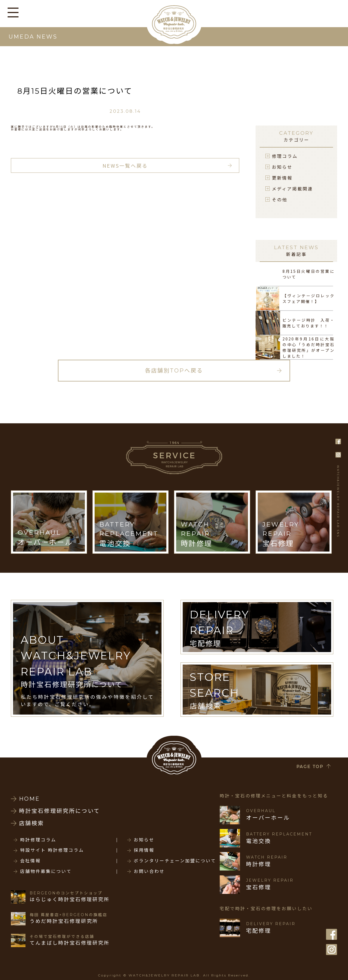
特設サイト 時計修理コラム (52, 850)
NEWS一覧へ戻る (125, 165)
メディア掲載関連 (292, 189)
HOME (29, 799)
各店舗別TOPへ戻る (174, 371)
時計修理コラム (38, 840)
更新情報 (282, 178)
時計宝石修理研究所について (60, 811)
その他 (280, 199)
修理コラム (285, 156)
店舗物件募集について (46, 872)
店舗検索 (32, 823)
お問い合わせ (149, 872)
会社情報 (30, 861)
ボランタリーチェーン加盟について (175, 861)
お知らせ (282, 167)
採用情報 (144, 850)
